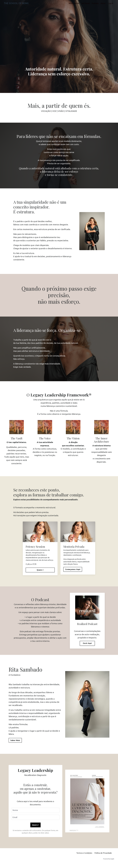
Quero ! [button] (35, 829)
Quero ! (40, 572)
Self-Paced (86, 3)
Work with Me (74, 3)
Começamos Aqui (73, 572)
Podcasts (95, 3)
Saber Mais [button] (15, 744)
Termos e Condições (84, 857)
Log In (111, 3)
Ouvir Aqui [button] (87, 646)
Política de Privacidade (103, 857)
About (103, 3)
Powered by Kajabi (109, 863)
